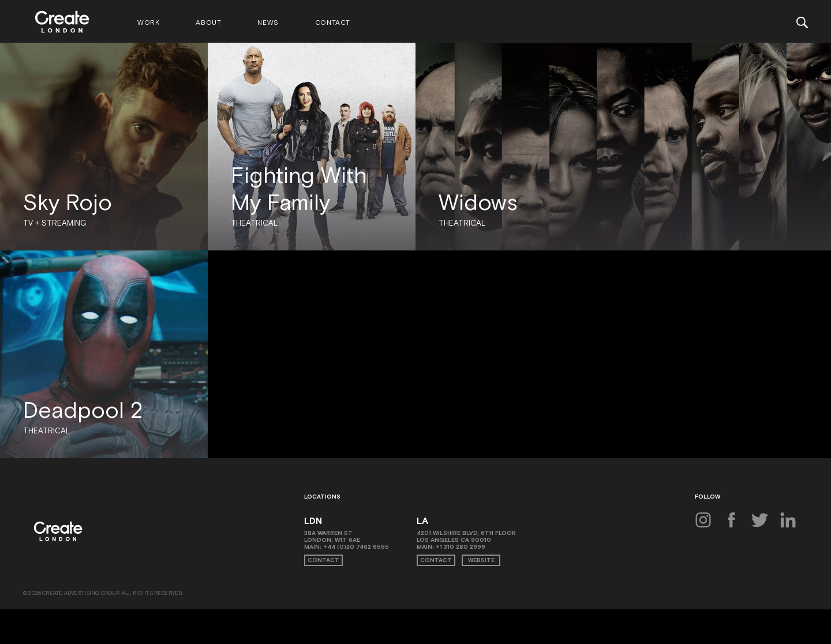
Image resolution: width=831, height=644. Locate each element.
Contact (333, 23)
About (208, 23)
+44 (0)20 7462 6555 (356, 547)
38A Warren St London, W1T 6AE (332, 536)
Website (481, 560)
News (268, 23)
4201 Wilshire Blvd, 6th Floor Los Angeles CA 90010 (466, 536)
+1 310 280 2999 (461, 547)
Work (148, 23)
